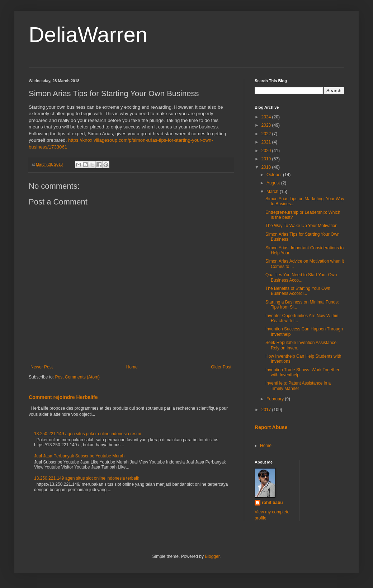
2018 (267, 167)
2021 (267, 142)
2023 (267, 125)
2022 (267, 134)
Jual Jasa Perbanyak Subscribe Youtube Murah (79, 456)
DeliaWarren (88, 35)
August (274, 183)
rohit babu (272, 503)
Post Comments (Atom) (77, 377)
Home (132, 367)
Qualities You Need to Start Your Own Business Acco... (301, 277)
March (273, 192)
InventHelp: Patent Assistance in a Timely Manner (298, 386)
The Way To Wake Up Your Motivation (301, 226)
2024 (267, 117)
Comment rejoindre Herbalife (63, 397)
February (276, 399)
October (275, 175)
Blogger (212, 556)
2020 (267, 151)
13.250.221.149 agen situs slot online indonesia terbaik (87, 478)
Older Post (221, 367)
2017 (267, 410)
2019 (267, 159)
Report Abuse (271, 427)
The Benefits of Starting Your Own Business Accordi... (298, 291)
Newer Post (42, 367)
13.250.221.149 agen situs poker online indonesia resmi (88, 434)
